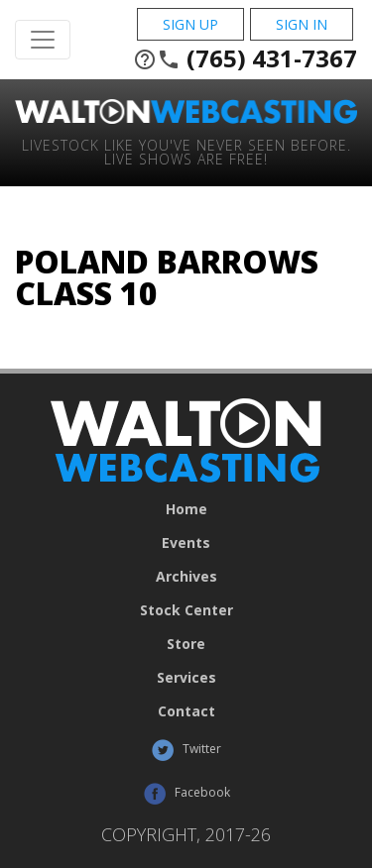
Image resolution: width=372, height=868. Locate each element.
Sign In (302, 24)
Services (186, 678)
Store (186, 644)
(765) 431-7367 (245, 58)
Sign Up (190, 24)
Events (186, 543)
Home (186, 509)
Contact (186, 711)
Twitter (186, 750)
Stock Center (186, 610)
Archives (186, 577)
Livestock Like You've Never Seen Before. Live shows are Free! (186, 151)
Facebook (186, 794)
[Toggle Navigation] (43, 40)
